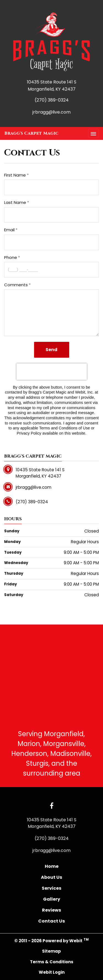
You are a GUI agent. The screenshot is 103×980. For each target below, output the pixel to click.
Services (51, 888)
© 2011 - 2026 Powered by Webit (51, 940)
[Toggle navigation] (93, 133)
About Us (51, 877)
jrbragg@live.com (51, 112)
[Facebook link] (52, 806)
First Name (15, 175)
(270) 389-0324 (52, 100)
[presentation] (52, 372)
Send (51, 350)
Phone (11, 257)
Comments (16, 285)
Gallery (52, 899)
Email (9, 230)
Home (52, 866)
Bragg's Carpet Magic (31, 133)
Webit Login (52, 972)
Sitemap (51, 951)
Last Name (15, 202)
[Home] (51, 42)
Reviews (51, 910)
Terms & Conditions (52, 962)
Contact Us (51, 921)
